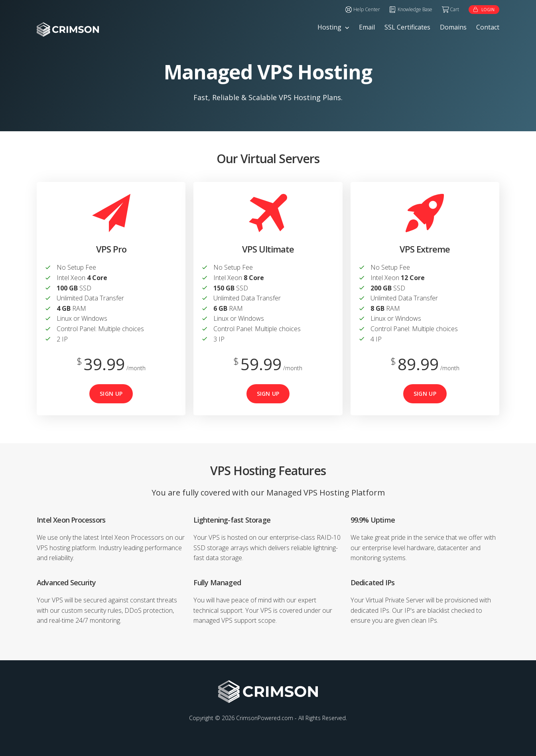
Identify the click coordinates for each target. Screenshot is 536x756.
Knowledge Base (415, 9)
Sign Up (111, 394)
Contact (488, 27)
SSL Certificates (407, 27)
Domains (453, 27)
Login (488, 10)
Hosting (329, 27)
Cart (454, 9)
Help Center (367, 9)
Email (367, 27)
